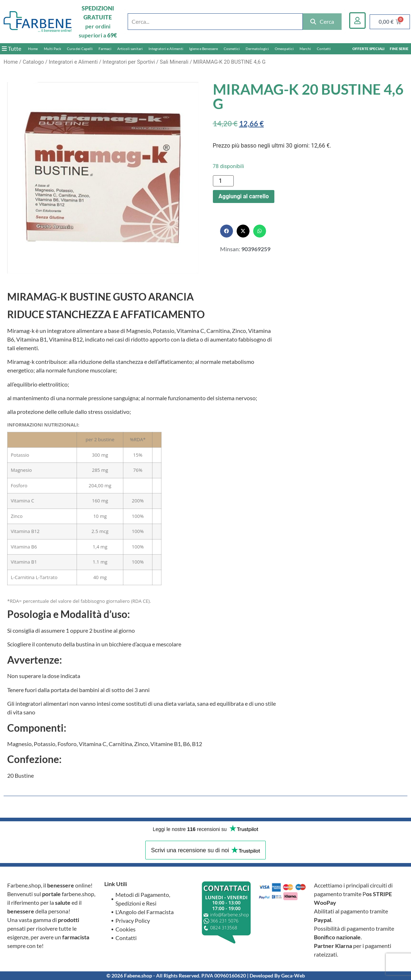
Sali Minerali (174, 62)
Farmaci (105, 49)
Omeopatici (284, 49)
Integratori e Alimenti (166, 49)
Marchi (305, 49)
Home (33, 49)
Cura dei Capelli (80, 49)
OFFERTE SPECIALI (368, 49)
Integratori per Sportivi (129, 62)
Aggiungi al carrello (244, 196)
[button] (227, 231)
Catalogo (33, 62)
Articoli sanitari (130, 49)
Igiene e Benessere (204, 49)
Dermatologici (257, 49)
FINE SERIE (399, 49)
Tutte (12, 48)
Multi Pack (52, 49)
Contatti (324, 49)
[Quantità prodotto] (223, 181)
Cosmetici (232, 49)
